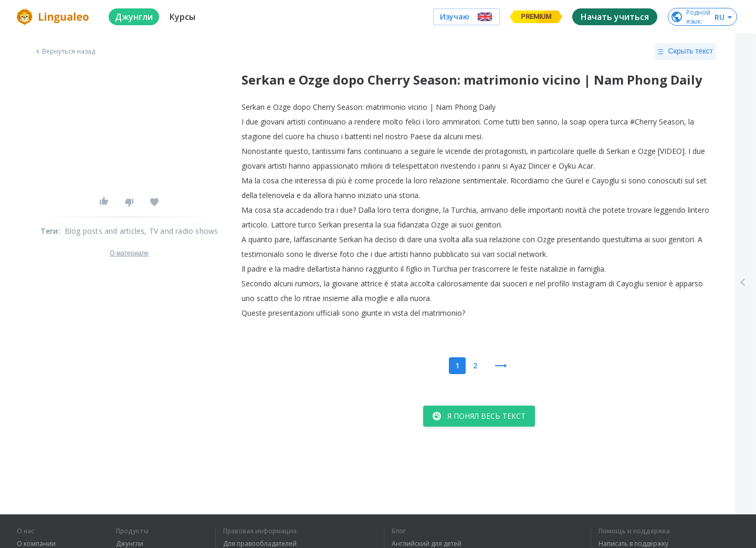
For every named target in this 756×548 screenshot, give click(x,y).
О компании (36, 544)
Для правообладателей (260, 544)
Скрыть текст (685, 51)
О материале (129, 253)
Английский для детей (427, 544)
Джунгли (130, 544)
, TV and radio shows (181, 231)
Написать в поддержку (633, 544)
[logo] (54, 17)
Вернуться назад (65, 51)
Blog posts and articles (105, 231)
